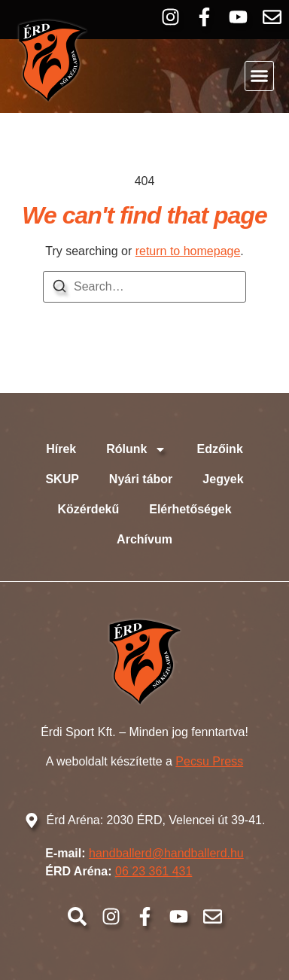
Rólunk (136, 449)
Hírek (61, 449)
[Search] (59, 289)
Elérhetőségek (190, 509)
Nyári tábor (141, 479)
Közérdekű (88, 509)
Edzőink (219, 449)
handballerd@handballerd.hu (166, 853)
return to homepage (188, 251)
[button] (260, 76)
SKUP (62, 479)
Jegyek (223, 479)
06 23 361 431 (154, 871)
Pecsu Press (209, 761)
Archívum (144, 539)
